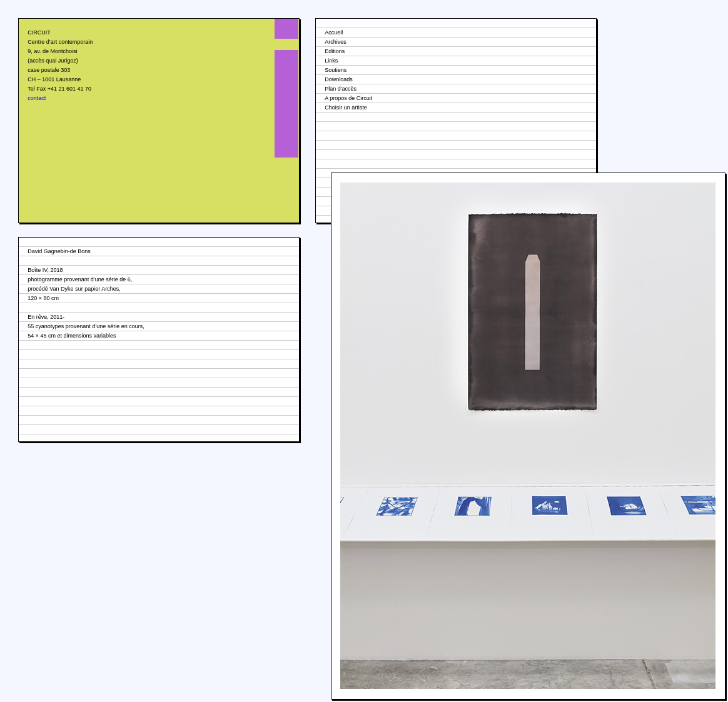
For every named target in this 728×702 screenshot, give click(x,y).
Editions (335, 51)
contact (37, 98)
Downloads (339, 79)
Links (331, 61)
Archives (336, 42)
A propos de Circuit (348, 98)
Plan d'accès (341, 89)
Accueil (334, 33)
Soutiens (336, 70)
